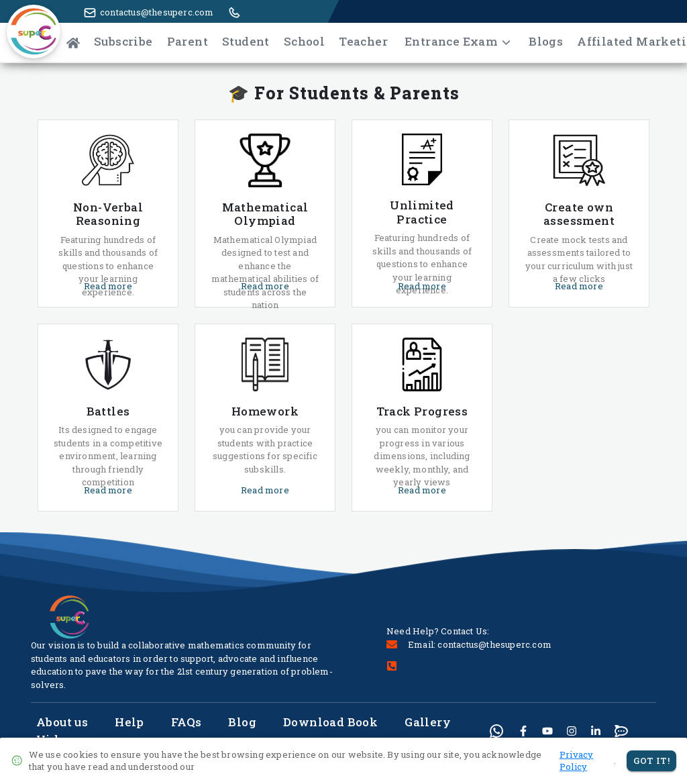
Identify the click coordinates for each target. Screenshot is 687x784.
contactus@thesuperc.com (157, 12)
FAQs (187, 722)
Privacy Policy (576, 761)
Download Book (330, 722)
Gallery (428, 722)
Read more (108, 286)
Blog (242, 722)
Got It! (651, 761)
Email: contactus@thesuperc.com (480, 644)
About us (62, 722)
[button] (30, 39)
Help (129, 722)
